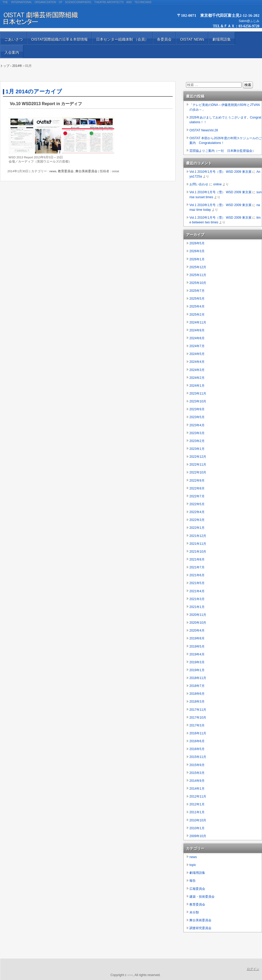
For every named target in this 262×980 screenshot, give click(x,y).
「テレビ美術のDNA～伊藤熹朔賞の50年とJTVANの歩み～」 (225, 107)
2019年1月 (197, 670)
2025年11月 (198, 275)
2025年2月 (197, 315)
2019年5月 (197, 647)
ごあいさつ (14, 39)
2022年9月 (197, 481)
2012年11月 (198, 796)
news (53, 171)
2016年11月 (198, 733)
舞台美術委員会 (86, 171)
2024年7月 (197, 346)
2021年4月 (197, 591)
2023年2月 (197, 441)
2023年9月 (197, 409)
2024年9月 (197, 330)
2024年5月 (197, 354)
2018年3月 (197, 702)
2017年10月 (198, 718)
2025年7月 (197, 291)
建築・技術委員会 (202, 897)
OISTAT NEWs (192, 39)
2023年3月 (197, 433)
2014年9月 (197, 781)
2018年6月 (197, 694)
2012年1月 (197, 804)
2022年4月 (197, 512)
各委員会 (164, 39)
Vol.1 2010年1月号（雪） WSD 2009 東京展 (220, 172)
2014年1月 (197, 789)
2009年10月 (198, 836)
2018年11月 (198, 678)
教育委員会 (66, 171)
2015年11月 (198, 757)
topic (193, 865)
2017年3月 (197, 725)
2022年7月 (197, 496)
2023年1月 (197, 449)
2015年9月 (197, 765)
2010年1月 (197, 828)
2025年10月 (198, 283)
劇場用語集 (222, 39)
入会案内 (12, 52)
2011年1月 (197, 812)
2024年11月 (198, 322)
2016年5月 (197, 749)
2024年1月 (197, 386)
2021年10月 (198, 552)
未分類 (194, 912)
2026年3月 (197, 251)
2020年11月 (198, 615)
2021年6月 (197, 575)
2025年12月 (198, 267)
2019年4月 (197, 654)
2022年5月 (197, 504)
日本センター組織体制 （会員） (122, 39)
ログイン (253, 969)
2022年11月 (198, 465)
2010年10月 (198, 820)
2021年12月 (198, 536)
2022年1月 (197, 528)
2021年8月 (197, 559)
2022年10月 (198, 472)
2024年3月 (197, 370)
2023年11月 (198, 394)
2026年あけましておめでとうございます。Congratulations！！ (225, 120)
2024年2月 (197, 378)
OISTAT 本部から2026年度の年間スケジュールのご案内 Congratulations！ (226, 141)
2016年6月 (197, 741)
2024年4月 (197, 362)
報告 (193, 881)
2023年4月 (197, 425)
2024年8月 (197, 338)
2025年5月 (197, 299)
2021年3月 (197, 599)
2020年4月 (197, 631)
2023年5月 (197, 417)
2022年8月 (197, 488)
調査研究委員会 (200, 928)
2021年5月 (197, 583)
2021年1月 (197, 607)
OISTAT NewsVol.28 (204, 130)
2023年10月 (198, 401)
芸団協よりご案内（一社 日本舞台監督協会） (222, 151)
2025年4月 (197, 306)
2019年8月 (197, 638)
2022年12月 (198, 457)
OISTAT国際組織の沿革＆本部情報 (59, 39)
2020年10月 (198, 623)
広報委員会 (197, 889)
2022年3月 (197, 520)
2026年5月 (197, 243)
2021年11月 (198, 544)
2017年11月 (198, 710)
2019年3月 (197, 662)
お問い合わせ (199, 184)
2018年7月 (197, 686)
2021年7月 (197, 567)
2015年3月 (197, 773)
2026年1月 (197, 259)
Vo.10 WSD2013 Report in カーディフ (46, 104)
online (217, 184)
